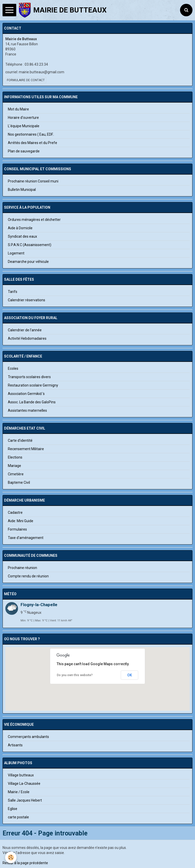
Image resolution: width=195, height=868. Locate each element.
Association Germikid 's (26, 394)
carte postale (18, 817)
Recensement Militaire (26, 449)
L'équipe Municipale (24, 126)
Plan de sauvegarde (24, 151)
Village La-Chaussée (24, 784)
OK (130, 675)
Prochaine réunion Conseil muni (33, 181)
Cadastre (15, 513)
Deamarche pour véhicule (28, 262)
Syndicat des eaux (22, 236)
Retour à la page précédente (25, 863)
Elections (15, 457)
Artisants (15, 745)
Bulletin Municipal (22, 190)
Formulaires (17, 529)
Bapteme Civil (19, 482)
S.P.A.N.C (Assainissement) (30, 245)
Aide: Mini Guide (21, 521)
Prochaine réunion (22, 568)
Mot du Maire (18, 109)
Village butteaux (21, 775)
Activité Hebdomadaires (27, 338)
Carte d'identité (20, 440)
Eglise (13, 809)
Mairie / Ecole (19, 792)
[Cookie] (11, 857)
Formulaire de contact (26, 80)
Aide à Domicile (20, 228)
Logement (16, 253)
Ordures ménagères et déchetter (34, 220)
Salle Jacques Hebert (25, 800)
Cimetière (16, 474)
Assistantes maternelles (27, 410)
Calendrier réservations (27, 300)
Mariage (14, 466)
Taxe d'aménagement (26, 538)
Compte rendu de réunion (28, 576)
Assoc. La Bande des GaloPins (32, 402)
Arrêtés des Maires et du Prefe (32, 143)
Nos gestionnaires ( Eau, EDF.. (31, 134)
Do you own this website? (75, 675)
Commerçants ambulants (28, 737)
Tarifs (13, 292)
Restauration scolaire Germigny (33, 385)
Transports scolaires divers (29, 377)
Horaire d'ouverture (23, 118)
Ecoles (13, 368)
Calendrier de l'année (25, 330)
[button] (97, 686)
